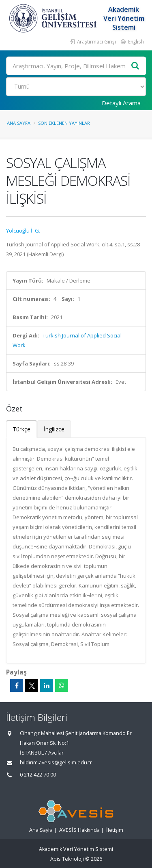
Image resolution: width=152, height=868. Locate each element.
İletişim (115, 830)
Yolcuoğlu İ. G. (23, 231)
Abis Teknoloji (67, 859)
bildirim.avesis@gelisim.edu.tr (56, 762)
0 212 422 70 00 (38, 775)
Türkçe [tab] (21, 429)
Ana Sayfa (19, 123)
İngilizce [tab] (54, 429)
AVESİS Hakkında (79, 830)
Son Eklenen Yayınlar (64, 123)
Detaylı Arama (121, 103)
